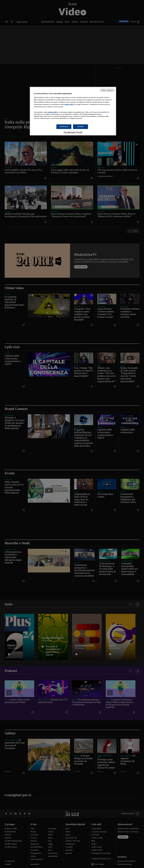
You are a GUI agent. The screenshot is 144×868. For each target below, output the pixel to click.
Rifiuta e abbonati (107, 90)
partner (105, 112)
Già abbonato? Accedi (73, 132)
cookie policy (69, 104)
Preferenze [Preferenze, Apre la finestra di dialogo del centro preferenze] (64, 127)
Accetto (81, 127)
